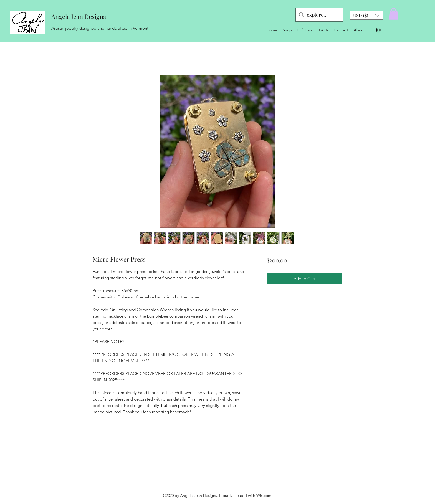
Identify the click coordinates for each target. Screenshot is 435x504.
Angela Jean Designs (79, 16)
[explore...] (319, 15)
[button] (366, 15)
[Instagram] (378, 30)
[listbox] (366, 15)
